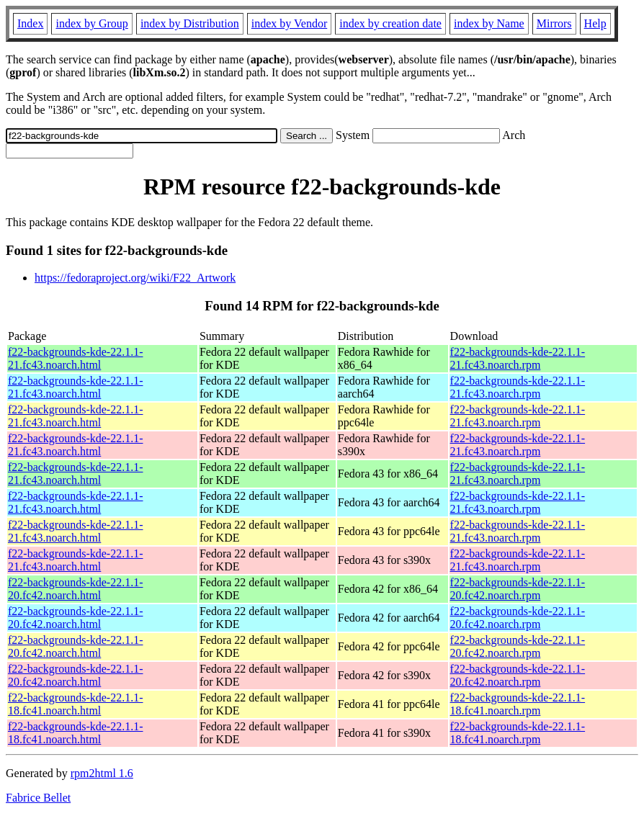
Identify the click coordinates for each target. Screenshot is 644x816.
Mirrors (554, 23)
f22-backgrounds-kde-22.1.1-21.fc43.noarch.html (76, 358)
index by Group (91, 23)
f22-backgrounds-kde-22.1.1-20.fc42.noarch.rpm (518, 589)
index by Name (489, 23)
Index (30, 23)
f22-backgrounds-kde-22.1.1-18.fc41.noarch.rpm (518, 704)
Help (595, 23)
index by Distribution (190, 23)
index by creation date (390, 23)
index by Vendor (289, 23)
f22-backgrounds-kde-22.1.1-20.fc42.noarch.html (76, 589)
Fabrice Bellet (38, 798)
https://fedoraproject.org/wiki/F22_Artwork (135, 278)
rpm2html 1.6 (102, 773)
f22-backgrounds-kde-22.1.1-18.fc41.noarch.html (76, 704)
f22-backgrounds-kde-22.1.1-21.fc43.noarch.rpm (518, 358)
